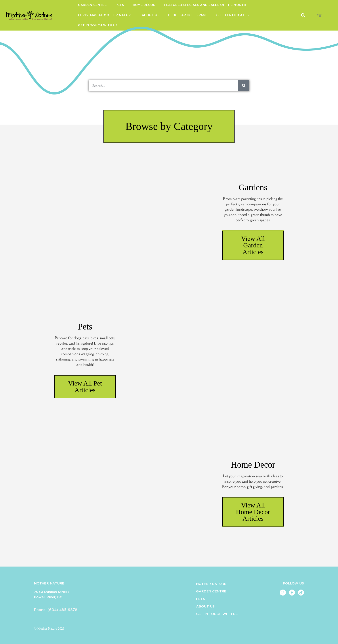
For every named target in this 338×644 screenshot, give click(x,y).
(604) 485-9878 (62, 610)
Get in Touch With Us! (98, 25)
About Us (151, 15)
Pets (120, 5)
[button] (169, 126)
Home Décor (144, 5)
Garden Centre (92, 5)
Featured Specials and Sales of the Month (205, 5)
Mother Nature (211, 584)
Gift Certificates (232, 15)
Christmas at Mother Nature (105, 15)
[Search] (244, 86)
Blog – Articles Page (188, 15)
